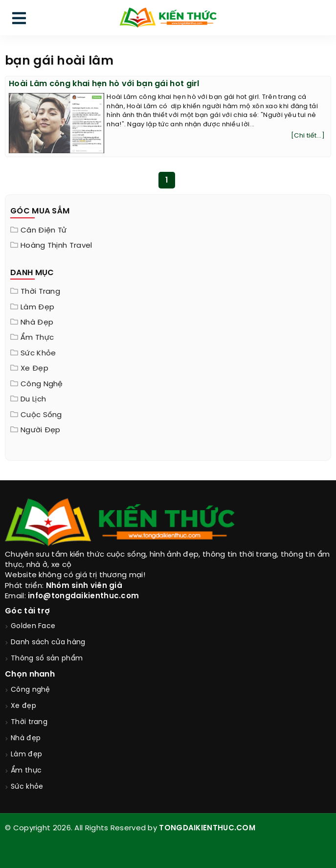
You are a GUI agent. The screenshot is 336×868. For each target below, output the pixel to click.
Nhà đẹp (37, 323)
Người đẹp (41, 430)
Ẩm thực (37, 338)
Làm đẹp (37, 307)
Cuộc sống (41, 415)
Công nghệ (42, 384)
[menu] (19, 20)
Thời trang (40, 292)
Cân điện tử (44, 231)
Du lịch (33, 399)
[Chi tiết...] (308, 136)
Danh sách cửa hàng (48, 643)
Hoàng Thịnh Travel (56, 246)
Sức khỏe (38, 353)
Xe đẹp (34, 369)
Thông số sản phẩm (47, 659)
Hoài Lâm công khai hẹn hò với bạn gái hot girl (104, 84)
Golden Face (33, 626)
